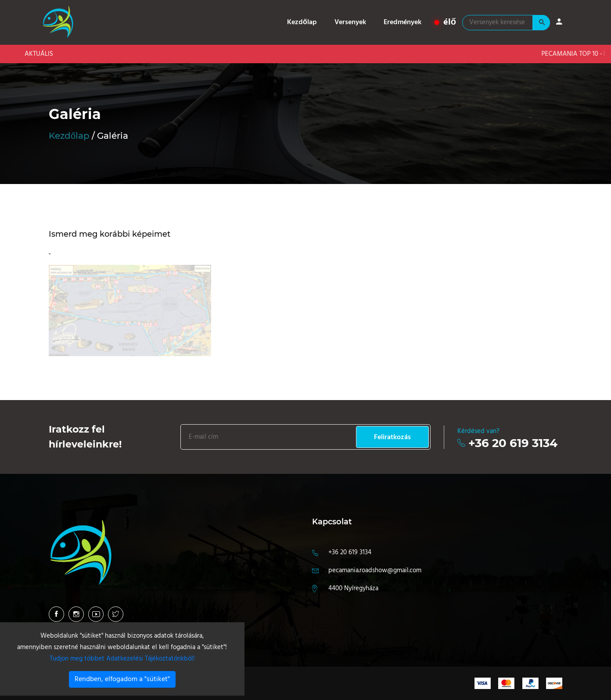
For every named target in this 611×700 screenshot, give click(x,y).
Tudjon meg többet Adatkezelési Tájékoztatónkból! (122, 659)
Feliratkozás (392, 437)
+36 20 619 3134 (513, 443)
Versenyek (350, 22)
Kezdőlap (302, 22)
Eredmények (403, 22)
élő (445, 22)
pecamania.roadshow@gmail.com (375, 570)
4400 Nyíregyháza (353, 588)
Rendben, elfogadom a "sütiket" (122, 679)
